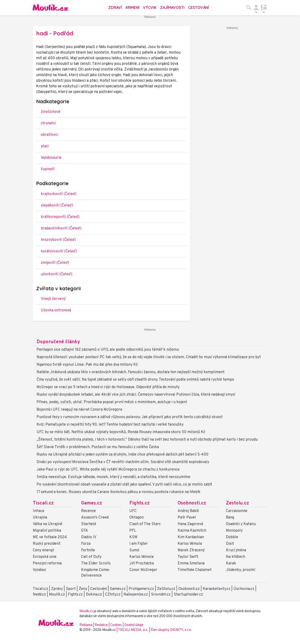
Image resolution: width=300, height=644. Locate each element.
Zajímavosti (172, 7)
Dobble (232, 537)
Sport (71, 589)
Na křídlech (236, 557)
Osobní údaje (134, 625)
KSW (133, 537)
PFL (133, 531)
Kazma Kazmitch (192, 531)
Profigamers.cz (141, 589)
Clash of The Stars (145, 524)
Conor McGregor (143, 570)
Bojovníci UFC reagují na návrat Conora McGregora (79, 410)
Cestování (199, 7)
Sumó (134, 550)
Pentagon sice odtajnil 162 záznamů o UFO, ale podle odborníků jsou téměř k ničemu (108, 350)
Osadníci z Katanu (241, 524)
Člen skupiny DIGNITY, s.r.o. (171, 630)
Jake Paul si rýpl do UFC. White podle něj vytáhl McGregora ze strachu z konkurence (108, 470)
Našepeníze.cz (136, 595)
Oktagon (137, 518)
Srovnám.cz (161, 595)
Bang (230, 518)
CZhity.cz (113, 595)
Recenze (88, 511)
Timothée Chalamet (195, 570)
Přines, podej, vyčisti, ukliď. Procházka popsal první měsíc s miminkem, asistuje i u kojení (112, 402)
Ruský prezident (47, 544)
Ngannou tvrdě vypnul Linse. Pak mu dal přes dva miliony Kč (87, 365)
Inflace (39, 511)
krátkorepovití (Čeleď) (60, 217)
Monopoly (234, 531)
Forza (86, 544)
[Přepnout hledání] (249, 7)
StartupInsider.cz (188, 595)
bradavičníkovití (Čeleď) (61, 228)
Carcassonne (237, 511)
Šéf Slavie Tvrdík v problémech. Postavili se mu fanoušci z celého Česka (98, 447)
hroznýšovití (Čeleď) (58, 240)
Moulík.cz (57, 595)
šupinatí (48, 169)
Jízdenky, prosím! (241, 570)
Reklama (86, 625)
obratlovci (49, 135)
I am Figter (139, 544)
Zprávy (57, 589)
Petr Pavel (187, 518)
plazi (45, 146)
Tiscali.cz (43, 503)
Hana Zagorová (190, 524)
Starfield (88, 524)
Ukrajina (40, 518)
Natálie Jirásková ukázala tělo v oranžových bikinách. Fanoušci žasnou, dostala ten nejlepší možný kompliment (131, 372)
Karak (231, 563)
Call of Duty (91, 557)
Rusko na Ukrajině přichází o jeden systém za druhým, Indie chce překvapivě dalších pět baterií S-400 (122, 455)
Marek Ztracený (191, 550)
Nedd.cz (39, 595)
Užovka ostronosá (56, 310)
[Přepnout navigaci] (256, 7)
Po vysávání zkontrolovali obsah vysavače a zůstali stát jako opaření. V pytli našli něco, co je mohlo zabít (124, 485)
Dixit (230, 544)
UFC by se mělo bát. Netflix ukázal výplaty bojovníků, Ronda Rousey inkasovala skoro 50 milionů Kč (121, 432)
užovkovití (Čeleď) (56, 274)
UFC (133, 511)
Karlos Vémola (141, 557)
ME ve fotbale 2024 (50, 537)
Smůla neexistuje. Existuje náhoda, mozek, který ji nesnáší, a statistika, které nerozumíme (113, 477)
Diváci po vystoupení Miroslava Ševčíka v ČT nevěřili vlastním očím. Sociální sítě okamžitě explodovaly (123, 462)
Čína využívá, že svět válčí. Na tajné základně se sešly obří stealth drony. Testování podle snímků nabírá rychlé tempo (135, 380)
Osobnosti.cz (192, 503)
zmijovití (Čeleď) (55, 263)
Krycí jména (236, 550)
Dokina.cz (94, 595)
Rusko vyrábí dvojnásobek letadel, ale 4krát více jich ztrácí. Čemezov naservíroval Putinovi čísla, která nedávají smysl (136, 395)
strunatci (48, 123)
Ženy (83, 589)
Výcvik (150, 7)
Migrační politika (47, 531)
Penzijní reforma (47, 563)
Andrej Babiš (188, 511)
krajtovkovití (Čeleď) (59, 194)
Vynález (39, 570)
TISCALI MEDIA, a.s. (133, 630)
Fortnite (88, 550)
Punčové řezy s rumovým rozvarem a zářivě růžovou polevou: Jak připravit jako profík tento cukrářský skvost (130, 417)
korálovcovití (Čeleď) (59, 251)
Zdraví (115, 7)
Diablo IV (89, 537)
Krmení (132, 7)
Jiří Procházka (142, 563)
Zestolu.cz (237, 503)
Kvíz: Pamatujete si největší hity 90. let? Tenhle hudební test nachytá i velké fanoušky (110, 425)
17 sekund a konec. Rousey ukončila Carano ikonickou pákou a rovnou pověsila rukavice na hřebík (118, 492)
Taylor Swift (188, 557)
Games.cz (92, 503)
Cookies (116, 625)
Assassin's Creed (95, 518)
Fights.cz (139, 503)
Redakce (101, 625)
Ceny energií (43, 550)
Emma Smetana (191, 563)
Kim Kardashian (191, 537)
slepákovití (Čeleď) (57, 206)
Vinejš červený (53, 299)
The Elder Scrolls (96, 563)
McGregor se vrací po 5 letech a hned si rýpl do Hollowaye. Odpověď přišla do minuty (108, 387)
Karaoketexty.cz (217, 589)
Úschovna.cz (244, 589)
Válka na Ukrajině (48, 524)
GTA (84, 531)
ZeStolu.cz (166, 589)
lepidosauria (51, 158)
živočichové (51, 112)
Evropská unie (45, 557)
